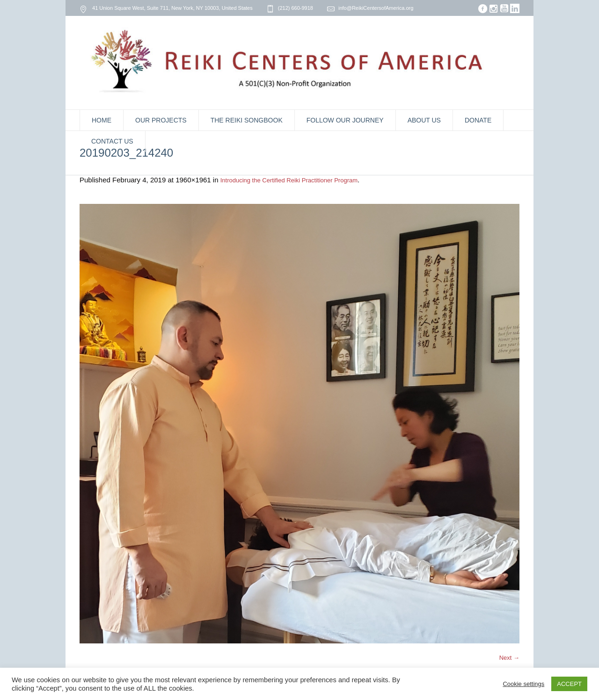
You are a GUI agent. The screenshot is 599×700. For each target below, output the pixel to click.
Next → (509, 658)
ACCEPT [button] (569, 684)
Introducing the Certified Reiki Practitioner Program (289, 180)
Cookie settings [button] (523, 684)
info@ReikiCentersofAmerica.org (376, 8)
